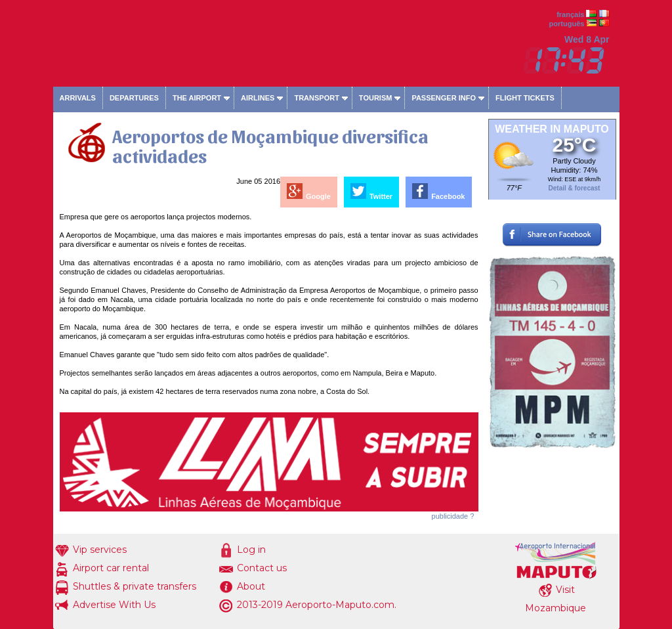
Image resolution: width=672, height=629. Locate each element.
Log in (251, 550)
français (570, 14)
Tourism (376, 98)
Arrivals (78, 98)
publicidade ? (453, 516)
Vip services (100, 550)
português (567, 24)
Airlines (258, 98)
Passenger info (444, 98)
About (251, 586)
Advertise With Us (114, 605)
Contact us (262, 568)
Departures (134, 98)
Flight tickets (525, 98)
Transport (316, 98)
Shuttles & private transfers (135, 586)
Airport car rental (111, 568)
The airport (197, 98)
